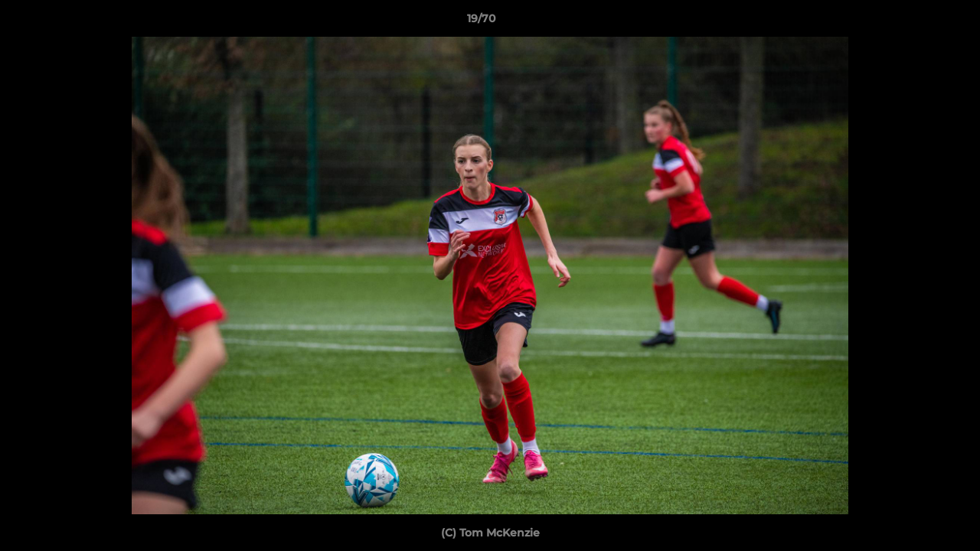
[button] (916, 22)
